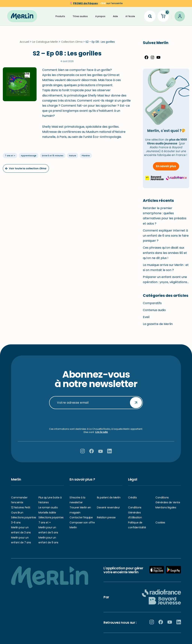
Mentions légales (166, 507)
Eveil (146, 320)
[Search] (150, 16)
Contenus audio (154, 313)
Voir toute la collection (26, 171)
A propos (100, 16)
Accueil (24, 45)
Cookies (160, 522)
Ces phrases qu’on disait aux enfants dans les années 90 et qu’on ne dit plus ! (165, 256)
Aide (115, 16)
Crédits (132, 497)
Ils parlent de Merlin (109, 497)
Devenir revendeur (108, 507)
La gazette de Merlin (158, 327)
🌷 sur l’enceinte (96, 3)
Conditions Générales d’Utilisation (135, 512)
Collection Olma (72, 45)
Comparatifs (152, 306)
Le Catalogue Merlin (45, 45)
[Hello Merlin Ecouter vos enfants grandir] (22, 16)
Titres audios (80, 16)
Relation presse (106, 517)
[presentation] (96, 418)
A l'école (130, 16)
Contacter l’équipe (81, 517)
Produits (60, 16)
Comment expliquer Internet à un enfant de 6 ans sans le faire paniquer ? (166, 238)
